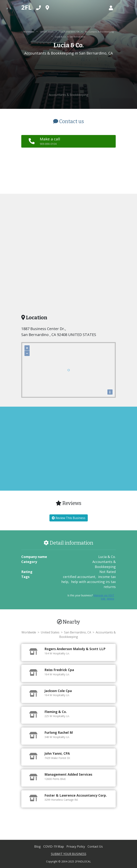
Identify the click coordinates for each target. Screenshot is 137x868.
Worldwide (29, 32)
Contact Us (95, 846)
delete (111, 599)
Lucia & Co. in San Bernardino (70, 37)
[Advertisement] (68, 74)
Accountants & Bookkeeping (99, 32)
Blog (38, 846)
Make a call (50, 141)
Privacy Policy (76, 846)
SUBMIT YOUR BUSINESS (69, 854)
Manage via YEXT (104, 595)
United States (47, 32)
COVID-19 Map (54, 846)
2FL (26, 7)
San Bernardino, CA (70, 32)
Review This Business (69, 518)
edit (103, 599)
